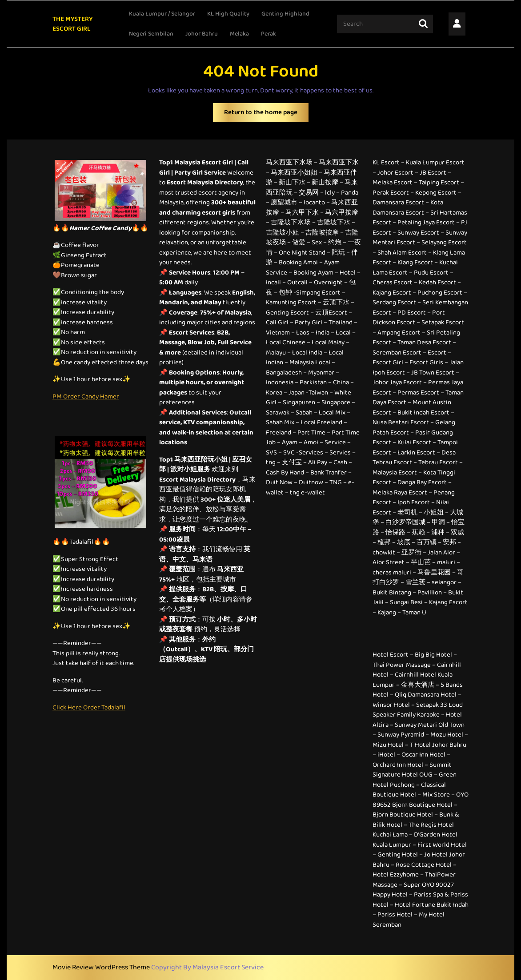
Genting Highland (285, 14)
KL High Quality (228, 14)
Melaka (239, 34)
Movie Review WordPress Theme (102, 967)
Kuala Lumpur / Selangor (162, 14)
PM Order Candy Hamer (86, 397)
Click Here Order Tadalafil (89, 708)
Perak (269, 34)
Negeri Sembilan (151, 34)
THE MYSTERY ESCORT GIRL (72, 24)
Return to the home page (266, 114)
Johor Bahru (202, 34)
